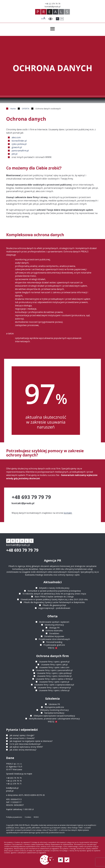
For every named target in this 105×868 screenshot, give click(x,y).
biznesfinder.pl (19, 141)
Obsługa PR (54, 628)
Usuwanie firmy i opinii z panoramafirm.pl (54, 670)
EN (62, 19)
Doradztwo (54, 633)
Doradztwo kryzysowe (54, 636)
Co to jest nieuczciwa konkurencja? (25, 744)
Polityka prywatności (14, 817)
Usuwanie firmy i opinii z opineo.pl (54, 682)
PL (58, 19)
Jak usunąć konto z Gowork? (22, 738)
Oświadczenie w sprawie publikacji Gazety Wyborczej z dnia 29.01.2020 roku (54, 599)
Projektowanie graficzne (54, 645)
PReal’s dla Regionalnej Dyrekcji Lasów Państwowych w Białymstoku (54, 602)
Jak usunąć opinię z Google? (22, 735)
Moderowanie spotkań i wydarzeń (54, 622)
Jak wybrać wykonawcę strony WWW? (26, 747)
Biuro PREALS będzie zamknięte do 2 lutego (54, 597)
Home (13, 109)
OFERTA (26, 109)
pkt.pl (14, 154)
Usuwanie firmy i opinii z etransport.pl (54, 688)
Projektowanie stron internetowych (54, 639)
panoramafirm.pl (20, 151)
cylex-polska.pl (19, 144)
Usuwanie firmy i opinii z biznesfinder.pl (54, 676)
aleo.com (16, 137)
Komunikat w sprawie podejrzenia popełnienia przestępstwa (54, 591)
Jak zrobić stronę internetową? (23, 750)
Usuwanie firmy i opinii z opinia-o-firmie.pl (54, 679)
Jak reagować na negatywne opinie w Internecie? (31, 741)
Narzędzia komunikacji (54, 713)
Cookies (28, 817)
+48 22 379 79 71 (14, 784)
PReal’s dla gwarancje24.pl (54, 605)
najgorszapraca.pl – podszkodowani (54, 608)
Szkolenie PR (54, 704)
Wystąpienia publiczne (54, 707)
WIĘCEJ (52, 648)
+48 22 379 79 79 (14, 781)
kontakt (68, 513)
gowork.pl (17, 147)
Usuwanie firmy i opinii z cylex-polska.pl (54, 673)
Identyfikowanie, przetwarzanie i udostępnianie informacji (54, 719)
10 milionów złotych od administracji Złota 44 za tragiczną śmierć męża (54, 594)
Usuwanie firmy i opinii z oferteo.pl (54, 690)
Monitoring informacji (54, 625)
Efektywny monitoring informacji (54, 710)
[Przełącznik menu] (52, 29)
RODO (36, 817)
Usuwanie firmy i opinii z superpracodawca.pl (54, 685)
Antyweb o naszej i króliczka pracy (54, 588)
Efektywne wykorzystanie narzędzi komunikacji (54, 716)
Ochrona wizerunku (54, 631)
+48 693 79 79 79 (22, 550)
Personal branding (54, 642)
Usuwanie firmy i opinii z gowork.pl (54, 662)
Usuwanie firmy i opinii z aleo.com (54, 667)
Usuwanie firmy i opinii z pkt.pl (54, 664)
